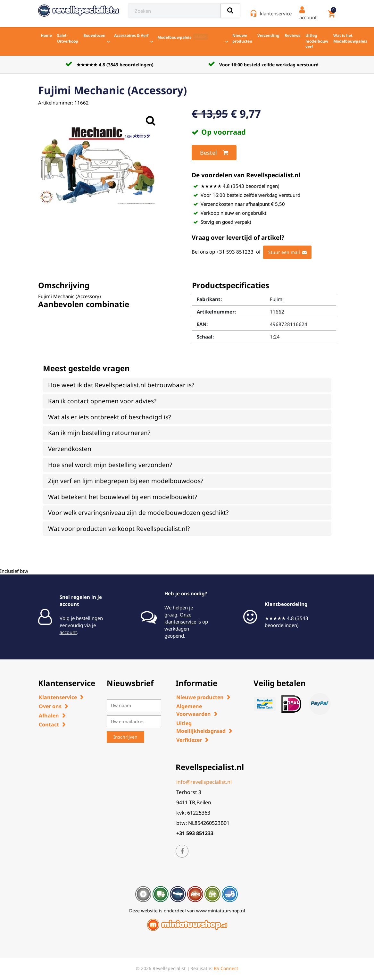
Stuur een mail (287, 252)
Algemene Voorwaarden (194, 710)
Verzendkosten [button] (70, 449)
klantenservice (276, 13)
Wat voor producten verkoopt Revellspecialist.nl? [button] (119, 529)
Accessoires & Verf (131, 35)
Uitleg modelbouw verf (317, 41)
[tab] (187, 385)
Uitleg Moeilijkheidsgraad (201, 727)
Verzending (268, 35)
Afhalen (49, 716)
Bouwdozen (94, 35)
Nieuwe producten (242, 38)
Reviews (292, 35)
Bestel (214, 153)
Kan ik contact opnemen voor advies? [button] (102, 401)
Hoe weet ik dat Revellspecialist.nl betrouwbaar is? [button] (121, 385)
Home (46, 35)
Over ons (50, 706)
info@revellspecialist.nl (204, 782)
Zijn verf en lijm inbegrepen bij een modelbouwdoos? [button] (126, 481)
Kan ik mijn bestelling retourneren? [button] (99, 433)
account (68, 632)
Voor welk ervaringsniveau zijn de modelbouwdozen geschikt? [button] (138, 513)
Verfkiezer (189, 740)
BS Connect (226, 968)
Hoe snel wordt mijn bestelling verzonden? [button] (110, 465)
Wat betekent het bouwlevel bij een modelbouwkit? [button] (123, 497)
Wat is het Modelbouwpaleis (350, 38)
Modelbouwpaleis (183, 37)
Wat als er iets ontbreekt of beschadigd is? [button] (109, 417)
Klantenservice (58, 697)
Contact (49, 725)
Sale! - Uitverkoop (68, 38)
